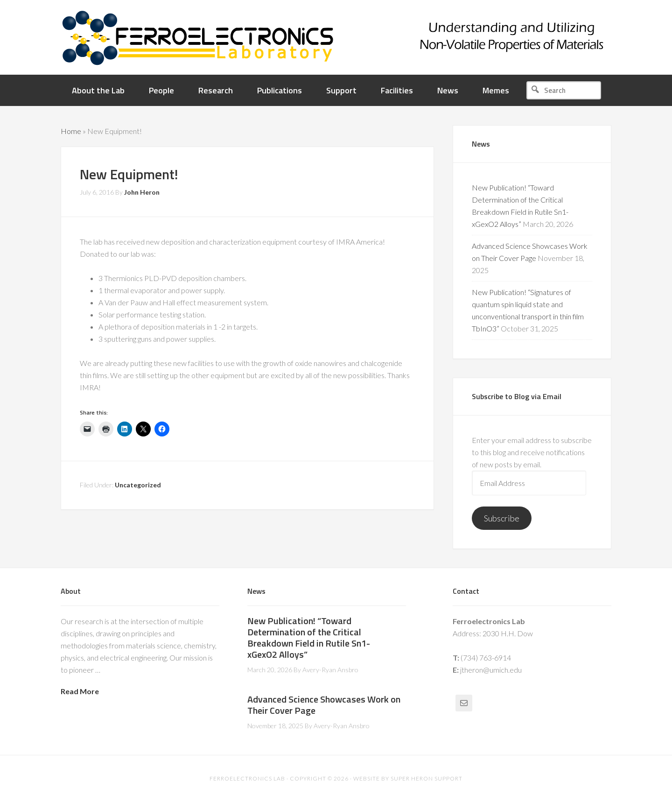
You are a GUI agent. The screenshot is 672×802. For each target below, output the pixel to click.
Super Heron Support (427, 778)
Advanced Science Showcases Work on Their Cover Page (324, 705)
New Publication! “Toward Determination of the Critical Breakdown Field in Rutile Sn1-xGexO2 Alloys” (309, 637)
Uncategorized (138, 485)
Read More (80, 691)
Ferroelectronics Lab (364, 37)
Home (71, 131)
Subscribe (502, 518)
